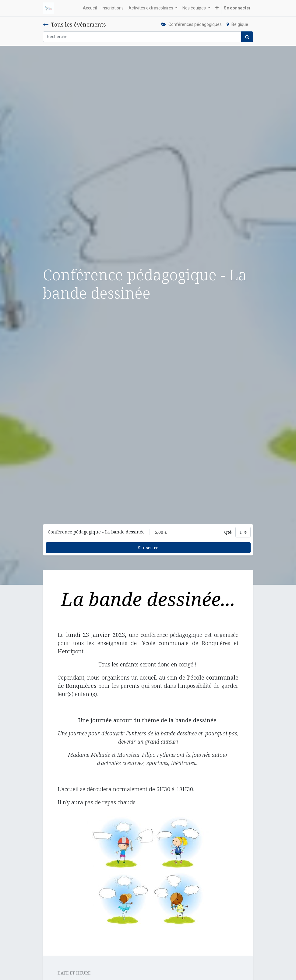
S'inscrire (148, 548)
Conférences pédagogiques (192, 24)
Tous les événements (74, 24)
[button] (217, 8)
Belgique (237, 24)
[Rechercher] (247, 37)
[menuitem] (90, 8)
